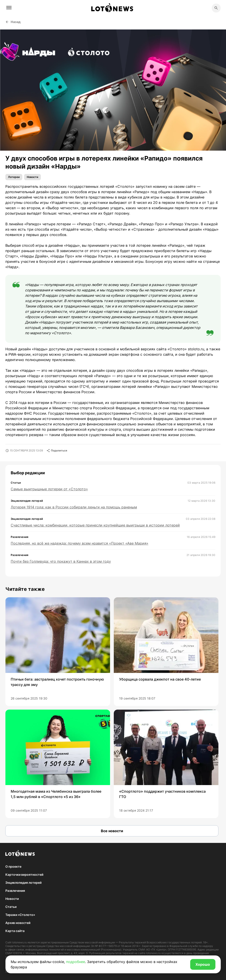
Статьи (11, 907)
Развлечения (15, 891)
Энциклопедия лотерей (23, 883)
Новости (32, 177)
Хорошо (203, 964)
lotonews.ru (20, 942)
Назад (13, 22)
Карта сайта (15, 931)
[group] (58, 652)
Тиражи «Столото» (20, 915)
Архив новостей (18, 923)
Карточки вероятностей (24, 874)
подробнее (76, 962)
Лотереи (14, 177)
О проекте (13, 866)
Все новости (112, 831)
